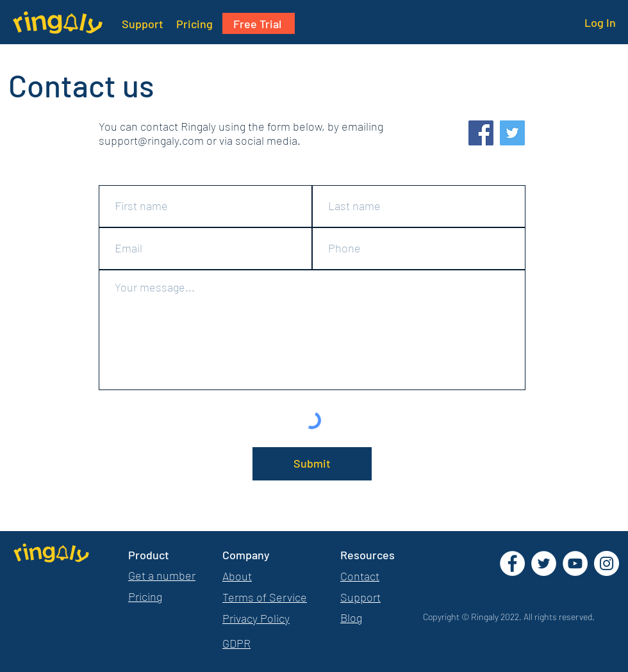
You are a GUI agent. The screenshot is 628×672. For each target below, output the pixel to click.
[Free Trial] (259, 23)
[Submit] (312, 464)
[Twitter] (512, 133)
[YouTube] (575, 563)
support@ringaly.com (151, 140)
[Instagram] (607, 563)
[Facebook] (481, 133)
